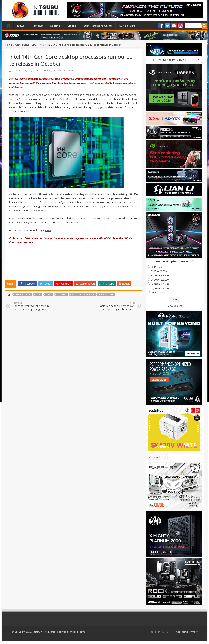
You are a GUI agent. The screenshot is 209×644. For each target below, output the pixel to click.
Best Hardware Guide (98, 26)
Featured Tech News (63, 71)
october (62, 295)
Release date (106, 295)
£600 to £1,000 (159, 271)
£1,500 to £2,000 (160, 280)
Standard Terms (76, 632)
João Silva (17, 71)
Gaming (55, 26)
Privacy (194, 632)
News (21, 26)
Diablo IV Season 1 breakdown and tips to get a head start (115, 306)
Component (22, 45)
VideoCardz (67, 99)
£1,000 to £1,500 (160, 275)
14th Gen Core (22, 295)
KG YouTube (127, 26)
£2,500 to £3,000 (160, 288)
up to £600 (156, 267)
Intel (38, 295)
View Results (175, 306)
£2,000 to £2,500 (160, 284)
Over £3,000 (157, 293)
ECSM (52, 99)
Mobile (72, 26)
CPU (34, 45)
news (49, 295)
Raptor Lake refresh (83, 295)
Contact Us (182, 632)
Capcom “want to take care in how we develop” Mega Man (32, 306)
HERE (48, 230)
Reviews (37, 26)
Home (9, 25)
